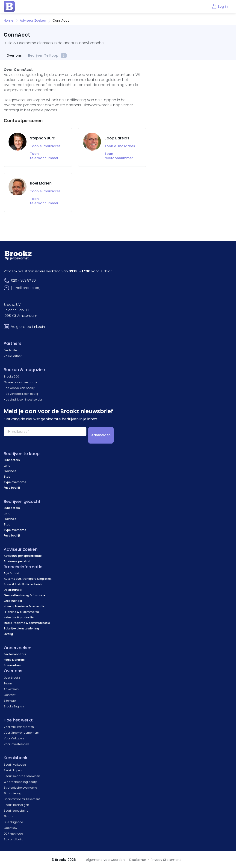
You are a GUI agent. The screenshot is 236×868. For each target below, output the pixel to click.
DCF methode (13, 834)
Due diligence (13, 822)
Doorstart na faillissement (22, 799)
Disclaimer (138, 860)
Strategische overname (20, 788)
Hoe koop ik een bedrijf (19, 388)
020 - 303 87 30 (23, 280)
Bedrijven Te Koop (47, 56)
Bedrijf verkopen (15, 765)
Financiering (12, 793)
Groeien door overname (20, 382)
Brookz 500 (11, 376)
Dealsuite (10, 350)
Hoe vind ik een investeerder (23, 399)
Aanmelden (101, 435)
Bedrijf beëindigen (16, 805)
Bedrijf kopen (13, 770)
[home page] (9, 6)
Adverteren (11, 689)
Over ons (14, 56)
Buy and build (14, 839)
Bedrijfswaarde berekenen (22, 776)
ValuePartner (13, 356)
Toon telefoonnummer (44, 156)
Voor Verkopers (14, 738)
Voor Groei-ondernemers (21, 733)
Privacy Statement (166, 860)
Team (8, 683)
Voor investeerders (17, 744)
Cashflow (10, 828)
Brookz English (14, 706)
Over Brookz (12, 678)
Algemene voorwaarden (105, 860)
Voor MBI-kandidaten (19, 727)
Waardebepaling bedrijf (21, 782)
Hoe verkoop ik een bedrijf (21, 394)
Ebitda (8, 816)
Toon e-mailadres (45, 146)
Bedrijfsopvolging (16, 811)
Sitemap (10, 701)
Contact (10, 695)
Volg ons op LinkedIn (28, 327)
